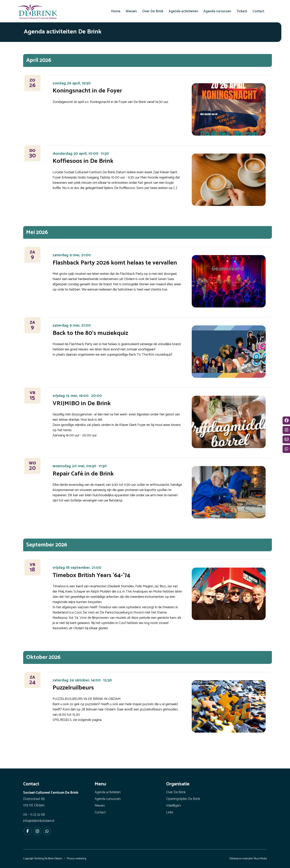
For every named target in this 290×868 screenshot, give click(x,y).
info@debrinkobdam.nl (39, 821)
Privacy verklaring (77, 859)
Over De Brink (176, 792)
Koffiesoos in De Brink (83, 161)
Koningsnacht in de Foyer (87, 91)
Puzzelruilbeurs (73, 688)
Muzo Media (260, 859)
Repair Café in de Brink (83, 474)
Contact (100, 812)
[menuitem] (116, 11)
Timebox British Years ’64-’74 (91, 575)
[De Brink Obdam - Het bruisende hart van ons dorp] (37, 12)
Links (170, 812)
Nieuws (100, 806)
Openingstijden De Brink (183, 799)
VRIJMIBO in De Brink (82, 403)
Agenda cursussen (108, 799)
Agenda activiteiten (108, 792)
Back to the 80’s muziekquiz (90, 333)
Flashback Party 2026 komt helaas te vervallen (115, 263)
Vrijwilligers (174, 806)
